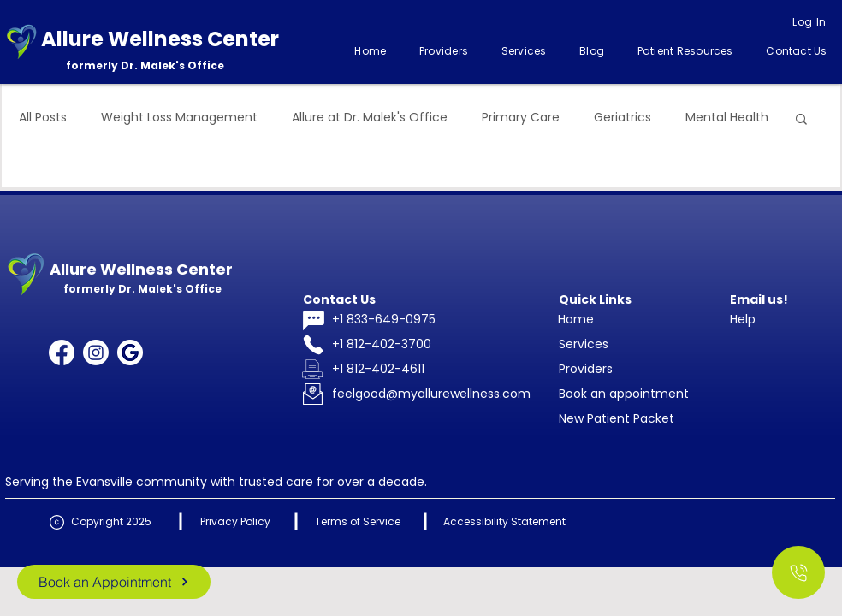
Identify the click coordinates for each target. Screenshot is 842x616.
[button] (524, 51)
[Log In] (809, 22)
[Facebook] (62, 352)
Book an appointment (624, 394)
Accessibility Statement (504, 521)
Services (584, 344)
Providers (586, 369)
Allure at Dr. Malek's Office (370, 118)
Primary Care (521, 118)
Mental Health (727, 118)
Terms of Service (358, 521)
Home (576, 319)
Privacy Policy (235, 521)
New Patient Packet (617, 418)
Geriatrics (623, 118)
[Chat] (313, 320)
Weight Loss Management (179, 118)
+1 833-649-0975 (384, 319)
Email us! (759, 299)
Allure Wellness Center (160, 39)
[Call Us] (798, 572)
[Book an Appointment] (114, 582)
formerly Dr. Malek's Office (145, 65)
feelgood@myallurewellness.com (431, 394)
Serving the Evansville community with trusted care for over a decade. (216, 482)
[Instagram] (96, 352)
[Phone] (313, 345)
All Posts (43, 118)
